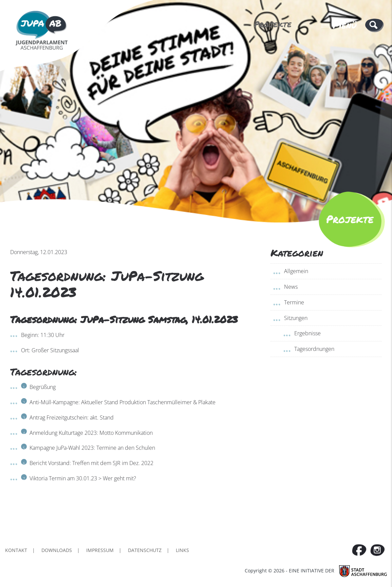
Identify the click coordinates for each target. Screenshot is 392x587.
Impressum (100, 550)
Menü (339, 25)
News (291, 287)
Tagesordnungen (314, 349)
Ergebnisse (307, 333)
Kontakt (16, 550)
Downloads (57, 550)
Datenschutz (145, 550)
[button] (375, 25)
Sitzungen (296, 318)
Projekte (273, 24)
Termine (294, 302)
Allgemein (296, 271)
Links (182, 550)
